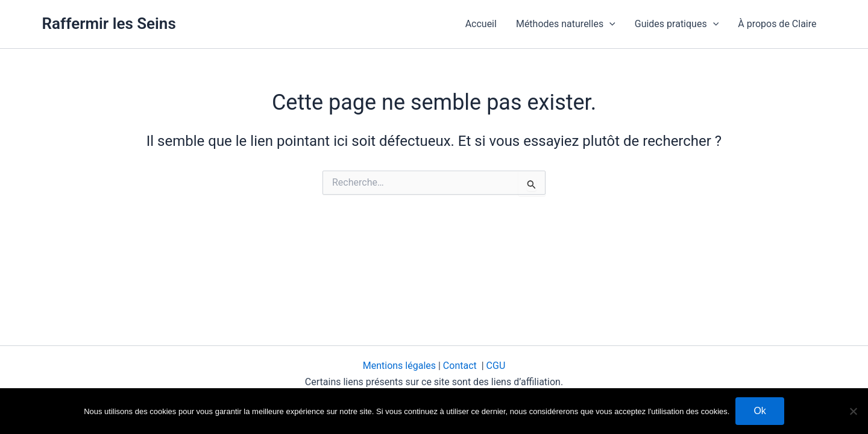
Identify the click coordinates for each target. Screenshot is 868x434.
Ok (759, 411)
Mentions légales (401, 366)
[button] (609, 24)
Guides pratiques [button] (677, 24)
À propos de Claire (777, 24)
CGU (496, 366)
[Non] (853, 411)
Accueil (481, 24)
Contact (461, 366)
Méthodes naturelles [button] (566, 24)
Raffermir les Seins (109, 24)
